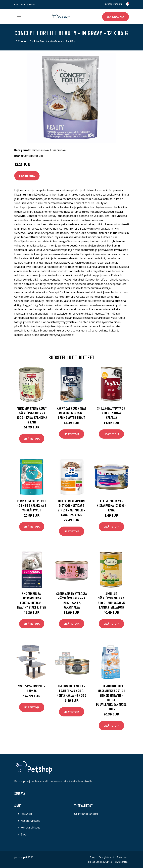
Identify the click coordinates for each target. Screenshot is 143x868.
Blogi (24, 834)
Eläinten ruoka (40, 150)
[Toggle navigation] (19, 16)
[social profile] (39, 4)
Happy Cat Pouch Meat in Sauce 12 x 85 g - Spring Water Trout (71, 413)
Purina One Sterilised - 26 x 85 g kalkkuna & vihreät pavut (32, 505)
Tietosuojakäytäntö (100, 862)
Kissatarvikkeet (30, 821)
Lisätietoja (27, 176)
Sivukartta (121, 862)
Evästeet (122, 857)
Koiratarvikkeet (30, 827)
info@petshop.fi (113, 4)
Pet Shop (26, 814)
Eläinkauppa (116, 17)
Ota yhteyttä (107, 857)
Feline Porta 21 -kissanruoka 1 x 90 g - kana (111, 505)
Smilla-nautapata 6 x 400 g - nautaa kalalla (111, 413)
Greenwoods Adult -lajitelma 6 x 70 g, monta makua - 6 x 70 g (71, 691)
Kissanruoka (58, 150)
